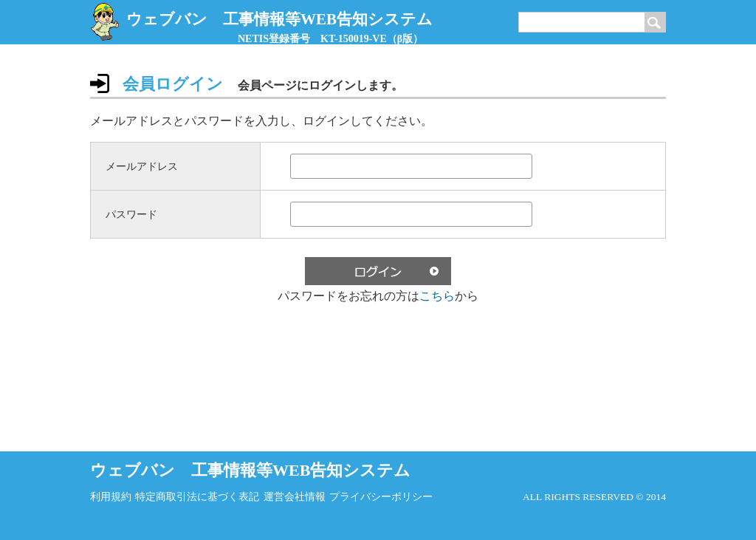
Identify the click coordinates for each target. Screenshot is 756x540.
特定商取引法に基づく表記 (197, 497)
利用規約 (111, 497)
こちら (437, 296)
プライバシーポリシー (381, 497)
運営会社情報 (295, 497)
